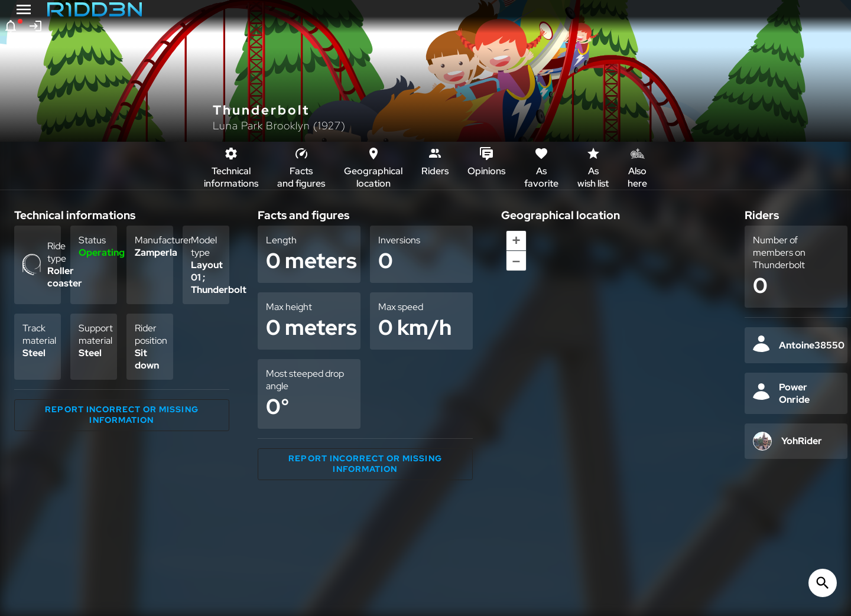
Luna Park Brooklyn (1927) (279, 126)
